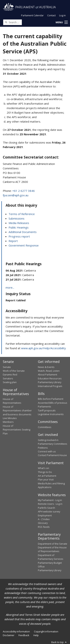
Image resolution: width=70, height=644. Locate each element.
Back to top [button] (59, 642)
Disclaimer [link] (9, 635)
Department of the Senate (53, 544)
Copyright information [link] (46, 631)
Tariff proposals (47, 410)
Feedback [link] (24, 635)
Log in (62, 15)
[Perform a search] (6, 22)
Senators (8, 378)
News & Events (46, 367)
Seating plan (10, 382)
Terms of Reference (22, 214)
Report (13, 241)
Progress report (19, 236)
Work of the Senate (14, 371)
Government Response (24, 245)
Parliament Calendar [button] (32, 15)
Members (8, 422)
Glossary (43, 523)
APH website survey (49, 511)
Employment (45, 515)
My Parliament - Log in (50, 500)
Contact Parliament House (52, 455)
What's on (43, 468)
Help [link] (36, 635)
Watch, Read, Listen (49, 371)
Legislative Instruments (51, 414)
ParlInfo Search (46, 508)
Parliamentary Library (50, 382)
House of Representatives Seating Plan (17, 430)
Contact (51, 15)
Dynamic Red (10, 374)
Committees (45, 427)
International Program (50, 386)
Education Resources (50, 378)
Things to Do (45, 472)
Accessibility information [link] (16, 631)
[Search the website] (13, 22)
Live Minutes (10, 418)
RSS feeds (44, 527)
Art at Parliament (47, 476)
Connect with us (47, 451)
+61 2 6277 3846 (24, 191)
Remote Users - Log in (50, 504)
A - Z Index (44, 519)
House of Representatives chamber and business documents (17, 411)
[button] (62, 22)
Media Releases (19, 223)
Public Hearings (19, 227)
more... (10, 287)
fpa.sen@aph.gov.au (16, 195)
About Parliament (48, 374)
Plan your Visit (46, 479)
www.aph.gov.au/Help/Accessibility (43, 348)
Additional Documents (23, 232)
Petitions (43, 448)
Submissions (17, 218)
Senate (7, 367)
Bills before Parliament (51, 399)
